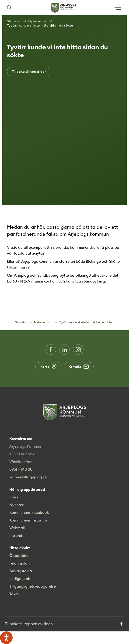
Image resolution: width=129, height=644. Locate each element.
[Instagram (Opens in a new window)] (78, 349)
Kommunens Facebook (29, 512)
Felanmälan (19, 563)
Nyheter (16, 505)
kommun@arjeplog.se (28, 477)
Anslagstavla (21, 571)
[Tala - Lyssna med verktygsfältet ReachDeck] (6, 638)
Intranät (16, 535)
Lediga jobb (20, 579)
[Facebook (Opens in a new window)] (51, 349)
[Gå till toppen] (64, 624)
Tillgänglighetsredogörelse (33, 586)
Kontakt (79, 367)
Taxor (14, 594)
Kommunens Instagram (29, 520)
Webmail (17, 528)
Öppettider (19, 555)
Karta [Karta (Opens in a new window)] (48, 367)
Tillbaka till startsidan (29, 72)
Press (14, 497)
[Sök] (9, 8)
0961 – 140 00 (21, 469)
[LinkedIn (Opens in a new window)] (64, 349)
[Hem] (63, 8)
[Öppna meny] (118, 8)
